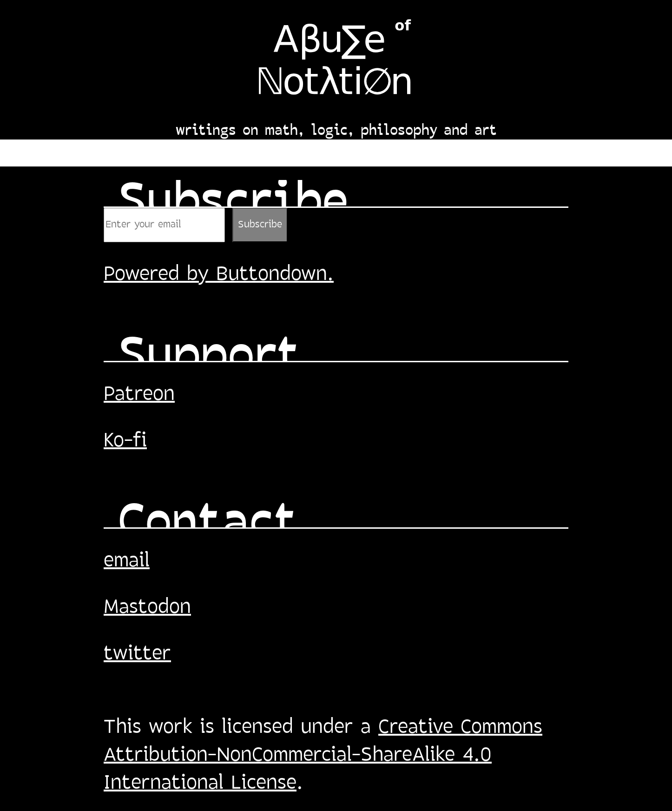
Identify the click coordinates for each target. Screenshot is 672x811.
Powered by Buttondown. (219, 275)
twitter (137, 654)
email (127, 561)
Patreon (139, 395)
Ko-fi (125, 441)
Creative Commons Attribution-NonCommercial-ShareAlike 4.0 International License (323, 756)
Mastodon (147, 608)
